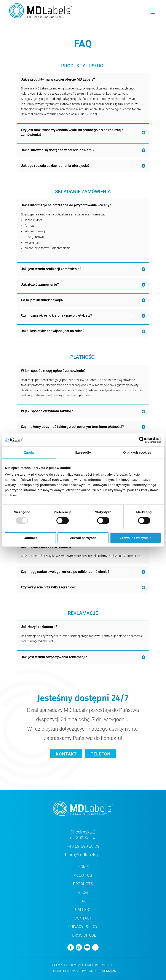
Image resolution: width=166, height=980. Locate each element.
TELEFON (101, 754)
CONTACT (83, 918)
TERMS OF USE (83, 935)
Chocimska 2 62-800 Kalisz (83, 835)
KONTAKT (66, 754)
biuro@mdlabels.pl (83, 855)
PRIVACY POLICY (83, 927)
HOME (83, 867)
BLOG (83, 893)
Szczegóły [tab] (83, 452)
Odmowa (30, 538)
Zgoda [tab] (29, 452)
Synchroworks (102, 971)
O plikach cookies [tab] (137, 452)
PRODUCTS (83, 884)
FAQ (83, 901)
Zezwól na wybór (83, 538)
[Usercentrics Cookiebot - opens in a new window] (142, 440)
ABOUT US (83, 875)
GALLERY (83, 910)
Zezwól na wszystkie (136, 538)
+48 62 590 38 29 (83, 846)
